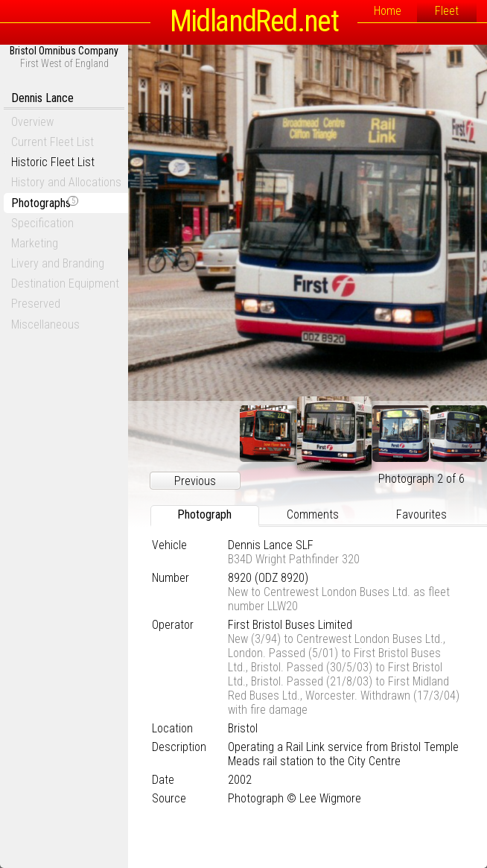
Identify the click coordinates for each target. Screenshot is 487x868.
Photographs (45, 203)
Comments (313, 514)
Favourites (421, 514)
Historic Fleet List (53, 162)
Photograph (204, 514)
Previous (195, 481)
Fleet (447, 11)
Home (388, 11)
